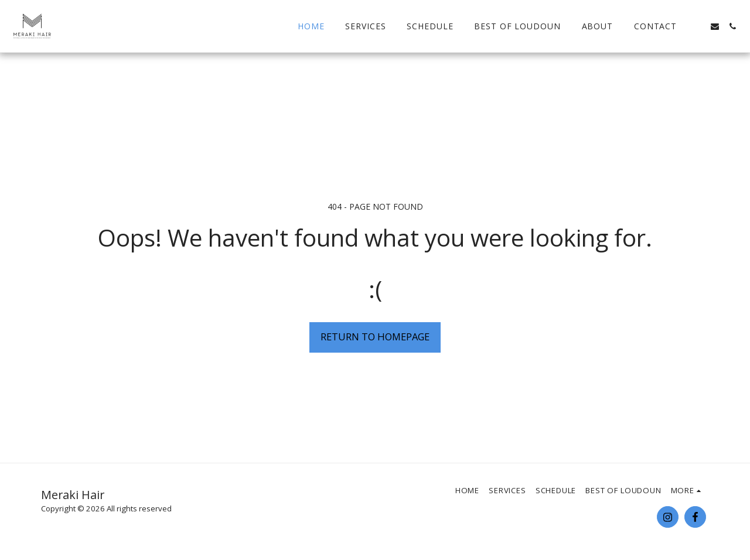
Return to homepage (375, 337)
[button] (697, 26)
